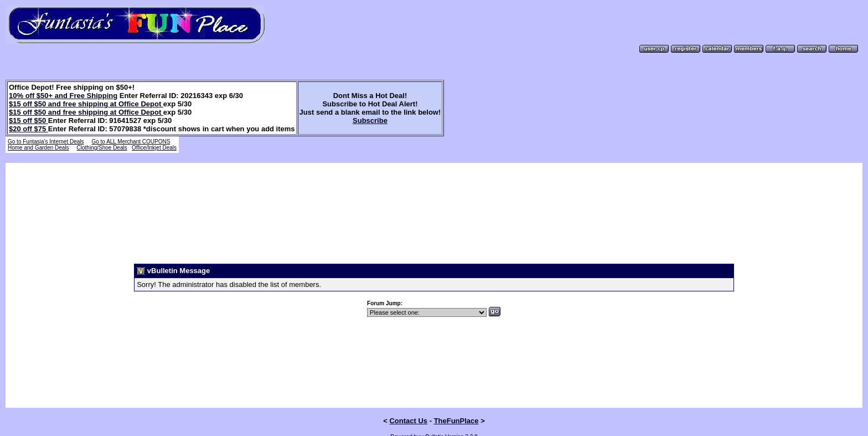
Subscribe (370, 120)
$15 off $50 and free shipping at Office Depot (86, 104)
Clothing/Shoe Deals (102, 148)
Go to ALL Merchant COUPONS (131, 142)
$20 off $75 (29, 129)
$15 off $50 (29, 120)
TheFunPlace (456, 402)
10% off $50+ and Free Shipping (63, 96)
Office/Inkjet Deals (154, 148)
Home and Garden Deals (38, 148)
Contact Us (408, 402)
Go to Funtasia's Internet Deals (46, 142)
